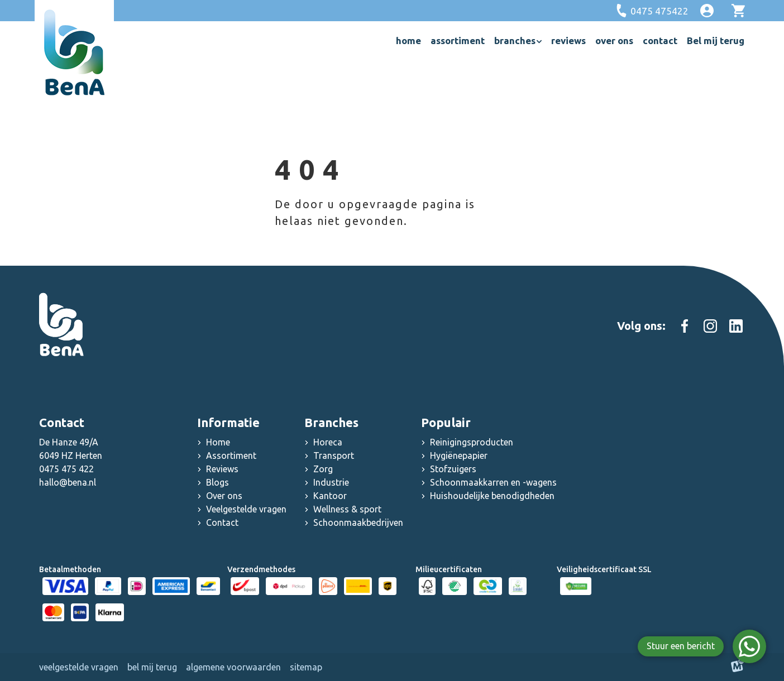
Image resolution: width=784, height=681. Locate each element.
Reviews (222, 469)
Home (218, 442)
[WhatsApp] (749, 646)
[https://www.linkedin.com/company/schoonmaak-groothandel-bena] (736, 326)
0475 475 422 (66, 469)
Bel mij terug (152, 667)
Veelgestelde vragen (246, 509)
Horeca (328, 442)
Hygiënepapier (459, 455)
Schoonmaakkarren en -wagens (493, 482)
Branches (331, 422)
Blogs (217, 482)
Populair (446, 422)
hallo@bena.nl (68, 482)
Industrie (331, 482)
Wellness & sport (347, 509)
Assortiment (231, 455)
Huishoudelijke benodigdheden (492, 496)
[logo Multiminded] (738, 667)
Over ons (224, 496)
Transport (334, 455)
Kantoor (330, 496)
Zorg (323, 469)
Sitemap (306, 667)
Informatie (228, 422)
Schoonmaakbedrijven (358, 522)
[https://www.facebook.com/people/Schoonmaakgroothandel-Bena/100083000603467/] (685, 326)
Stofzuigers (453, 469)
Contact (222, 522)
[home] (74, 52)
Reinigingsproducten (472, 442)
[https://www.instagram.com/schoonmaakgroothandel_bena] (710, 326)
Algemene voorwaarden (233, 667)
